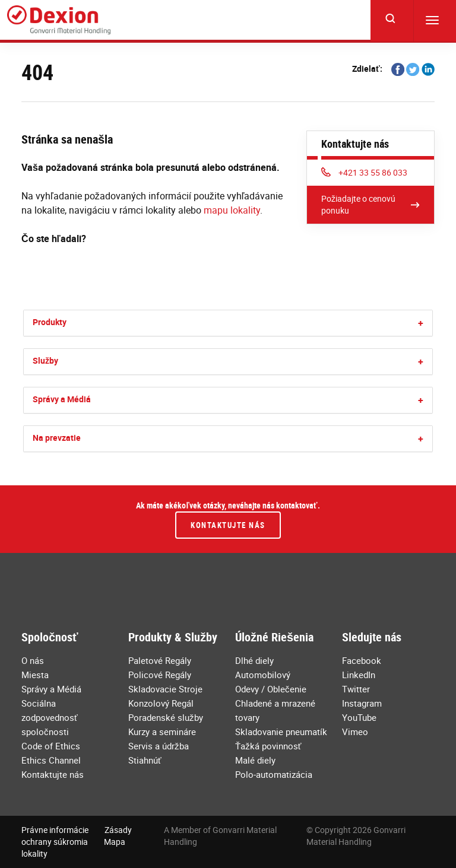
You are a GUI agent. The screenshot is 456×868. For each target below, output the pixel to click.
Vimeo (355, 732)
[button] (421, 323)
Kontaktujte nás (228, 525)
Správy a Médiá (62, 399)
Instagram (362, 703)
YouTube (359, 717)
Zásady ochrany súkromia (77, 836)
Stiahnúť (145, 760)
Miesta (35, 675)
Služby (45, 360)
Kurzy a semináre (162, 732)
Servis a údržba (159, 746)
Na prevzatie (57, 438)
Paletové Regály (160, 660)
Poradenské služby (166, 717)
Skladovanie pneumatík (281, 732)
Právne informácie (55, 830)
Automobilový (263, 675)
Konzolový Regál (161, 703)
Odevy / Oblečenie (271, 689)
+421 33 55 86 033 (364, 172)
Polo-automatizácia (274, 774)
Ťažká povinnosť (268, 746)
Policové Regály (160, 675)
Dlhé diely (254, 660)
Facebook (362, 660)
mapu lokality (232, 210)
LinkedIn (359, 675)
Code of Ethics (51, 746)
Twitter (356, 689)
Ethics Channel (51, 760)
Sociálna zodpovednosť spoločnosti (50, 717)
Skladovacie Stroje (165, 689)
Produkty (50, 322)
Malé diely (255, 760)
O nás (33, 660)
